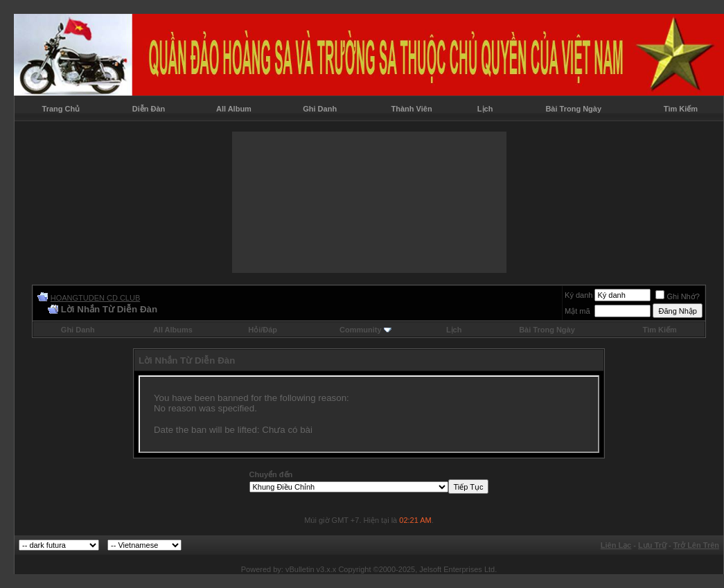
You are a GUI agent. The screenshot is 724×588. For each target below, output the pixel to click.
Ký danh (579, 295)
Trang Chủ (61, 109)
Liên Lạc (616, 545)
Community (365, 330)
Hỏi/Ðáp (263, 330)
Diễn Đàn (149, 109)
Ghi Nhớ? (677, 296)
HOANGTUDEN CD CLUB (96, 298)
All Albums (173, 330)
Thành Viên (412, 109)
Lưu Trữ (652, 545)
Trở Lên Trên (696, 545)
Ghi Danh (320, 109)
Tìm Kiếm (681, 109)
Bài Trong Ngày (573, 109)
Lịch (485, 109)
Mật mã (577, 311)
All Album (234, 109)
